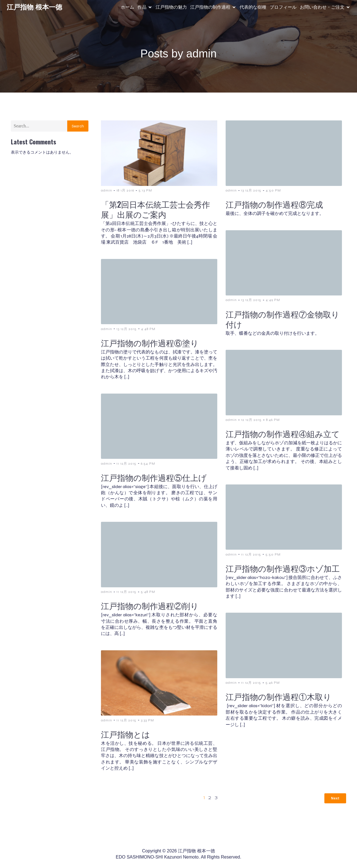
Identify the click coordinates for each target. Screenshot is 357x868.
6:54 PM (148, 463)
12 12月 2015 (251, 419)
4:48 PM (148, 328)
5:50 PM (273, 554)
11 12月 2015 (126, 463)
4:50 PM (273, 190)
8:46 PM (273, 419)
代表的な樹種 (253, 7)
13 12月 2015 (251, 190)
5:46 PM (273, 682)
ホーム (127, 7)
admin (107, 190)
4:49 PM (273, 299)
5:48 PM (148, 591)
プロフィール (283, 7)
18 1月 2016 (125, 190)
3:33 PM (147, 720)
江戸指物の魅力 (171, 7)
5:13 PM (145, 190)
